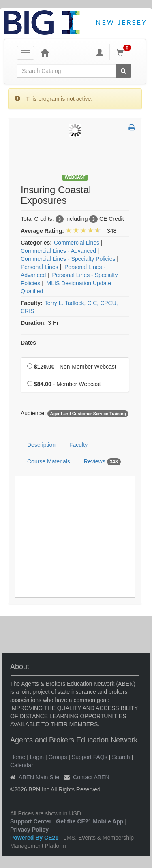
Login (37, 757)
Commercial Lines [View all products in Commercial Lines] (77, 243)
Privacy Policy (29, 830)
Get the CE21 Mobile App (90, 821)
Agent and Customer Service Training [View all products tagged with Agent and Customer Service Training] (88, 414)
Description (41, 445)
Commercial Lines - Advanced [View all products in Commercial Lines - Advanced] (58, 251)
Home (18, 757)
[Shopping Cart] (125, 52)
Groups (58, 757)
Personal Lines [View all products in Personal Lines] (40, 267)
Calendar (22, 765)
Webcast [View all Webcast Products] (75, 177)
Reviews (102, 462)
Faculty (78, 445)
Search (121, 757)
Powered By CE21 (35, 838)
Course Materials (49, 461)
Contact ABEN (91, 777)
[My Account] (100, 52)
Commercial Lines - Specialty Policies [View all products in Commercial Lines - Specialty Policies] (68, 259)
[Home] (45, 52)
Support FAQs (90, 757)
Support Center (31, 821)
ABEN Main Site (39, 777)
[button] (132, 128)
